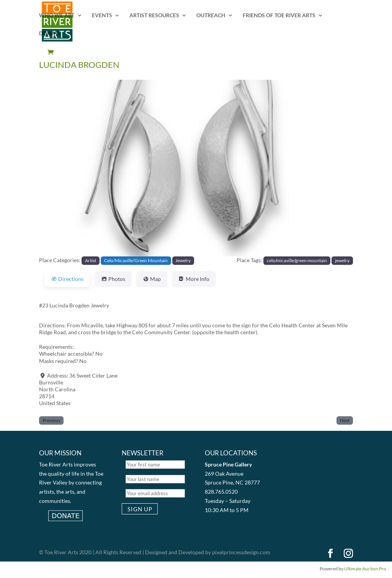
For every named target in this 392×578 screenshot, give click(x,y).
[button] (63, 168)
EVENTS (102, 16)
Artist (91, 260)
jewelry (342, 260)
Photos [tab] (113, 279)
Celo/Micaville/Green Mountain (136, 260)
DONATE (50, 34)
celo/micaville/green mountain (297, 260)
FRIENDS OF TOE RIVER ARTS (279, 16)
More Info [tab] (194, 279)
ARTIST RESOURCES (154, 16)
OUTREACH (211, 16)
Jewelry (183, 260)
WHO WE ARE (57, 16)
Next (345, 420)
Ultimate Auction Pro (365, 569)
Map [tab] (152, 279)
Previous (51, 420)
